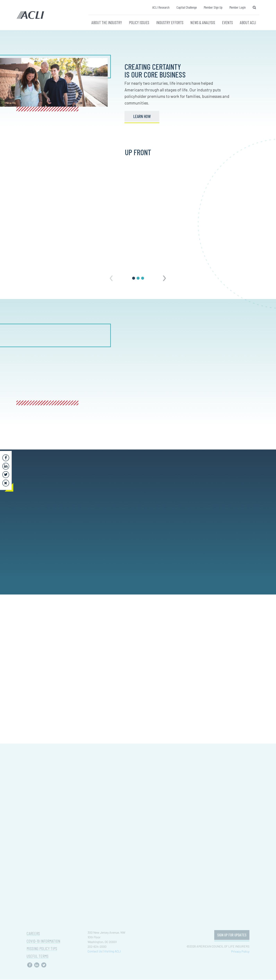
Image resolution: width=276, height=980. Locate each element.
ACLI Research (161, 7)
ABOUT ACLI (248, 22)
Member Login (238, 7)
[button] (134, 279)
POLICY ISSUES (139, 22)
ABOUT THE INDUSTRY (107, 22)
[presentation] (112, 276)
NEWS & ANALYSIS (203, 22)
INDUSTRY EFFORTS (170, 22)
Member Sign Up (213, 7)
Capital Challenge (187, 7)
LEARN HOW (142, 116)
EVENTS (227, 22)
